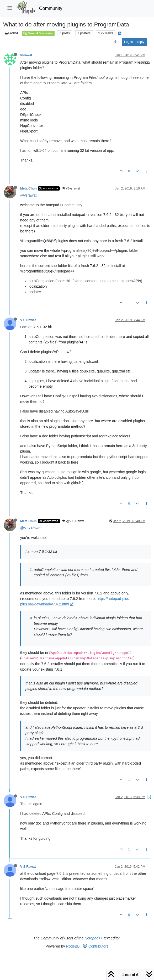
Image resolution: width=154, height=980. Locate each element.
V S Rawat (28, 320)
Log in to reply (134, 42)
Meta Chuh (28, 188)
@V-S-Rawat (31, 528)
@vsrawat (71, 188)
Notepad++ (94, 938)
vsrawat (26, 55)
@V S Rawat (73, 521)
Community (51, 8)
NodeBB (73, 946)
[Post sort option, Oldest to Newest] (115, 42)
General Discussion (38, 33)
